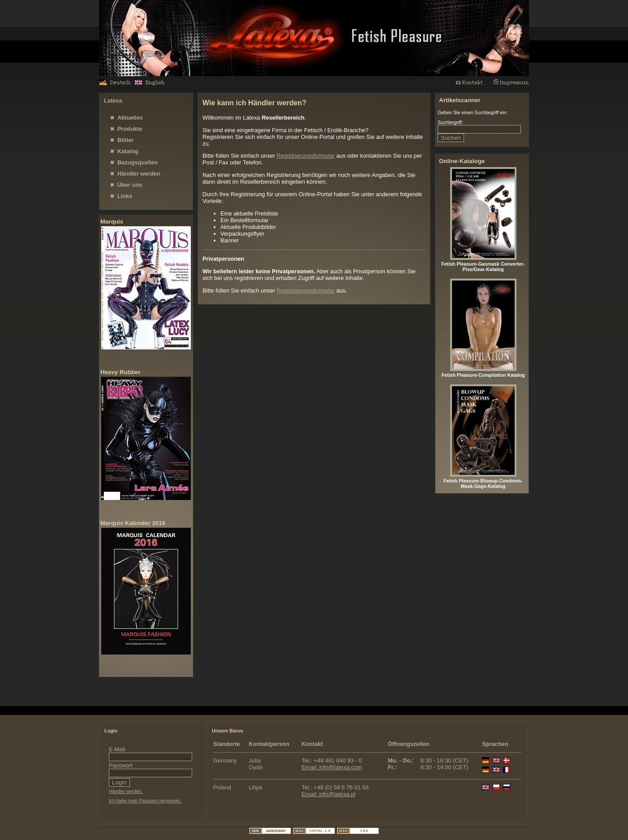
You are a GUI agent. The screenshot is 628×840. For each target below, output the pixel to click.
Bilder (125, 140)
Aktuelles (130, 118)
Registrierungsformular (306, 156)
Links (125, 196)
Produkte (130, 129)
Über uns (130, 185)
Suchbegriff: (450, 122)
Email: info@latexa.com (332, 767)
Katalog (128, 151)
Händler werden (139, 174)
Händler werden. (126, 791)
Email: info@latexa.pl (328, 794)
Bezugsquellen (138, 162)
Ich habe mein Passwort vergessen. (145, 801)
